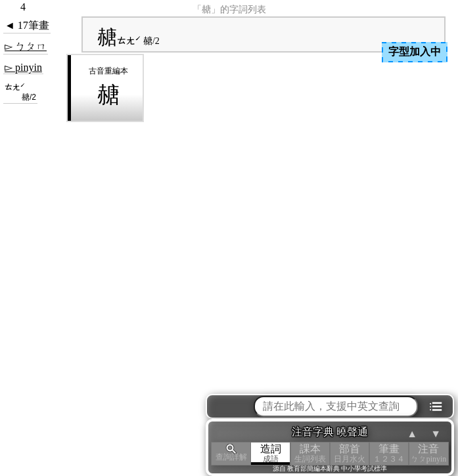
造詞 (271, 453)
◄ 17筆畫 (27, 25)
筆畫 (389, 453)
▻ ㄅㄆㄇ (26, 46)
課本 (310, 453)
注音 (428, 453)
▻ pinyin (23, 67)
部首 (350, 453)
